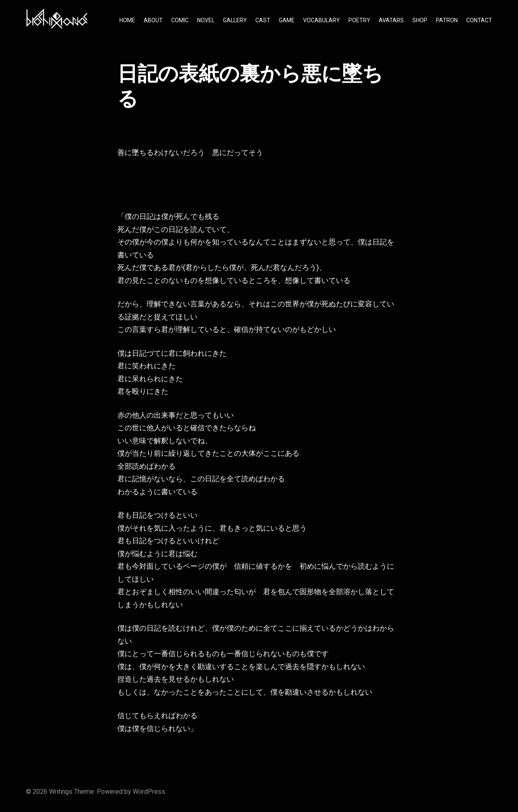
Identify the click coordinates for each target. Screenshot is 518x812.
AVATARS (391, 20)
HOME (127, 20)
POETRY (359, 20)
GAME (287, 20)
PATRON (447, 20)
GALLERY (235, 20)
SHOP (420, 20)
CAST (263, 20)
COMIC (180, 20)
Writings (61, 792)
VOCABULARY (322, 20)
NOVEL (206, 20)
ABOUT (153, 20)
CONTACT (479, 20)
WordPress (149, 792)
